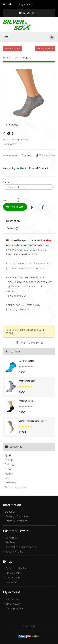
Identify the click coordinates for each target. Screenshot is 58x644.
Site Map (10, 542)
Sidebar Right (45, 49)
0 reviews (27, 155)
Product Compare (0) (29, 343)
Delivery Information (17, 516)
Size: (6, 182)
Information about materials (21, 547)
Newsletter (12, 582)
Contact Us (12, 538)
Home (6, 58)
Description (13, 221)
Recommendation (15, 552)
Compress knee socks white (33, 421)
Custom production (15, 487)
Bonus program (14, 608)
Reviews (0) (13, 228)
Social (8, 469)
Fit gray (27, 58)
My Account (12, 599)
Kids (7, 478)
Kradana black (26, 401)
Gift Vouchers (13, 573)
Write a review (45, 155)
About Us (11, 512)
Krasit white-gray (27, 381)
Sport (16, 58)
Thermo (9, 460)
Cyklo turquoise (26, 361)
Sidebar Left (13, 49)
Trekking (9, 464)
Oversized (10, 483)
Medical (9, 474)
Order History (13, 604)
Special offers (13, 578)
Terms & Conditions (16, 521)
